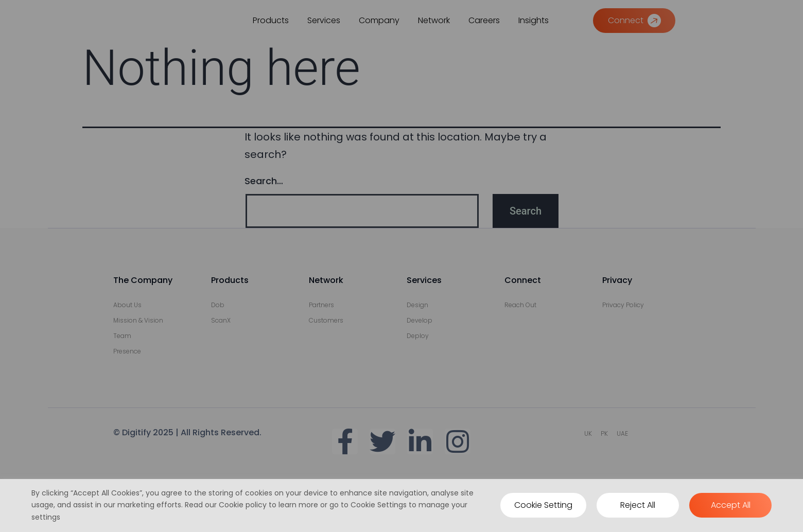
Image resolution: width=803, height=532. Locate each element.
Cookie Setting (543, 505)
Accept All (731, 505)
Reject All (638, 505)
